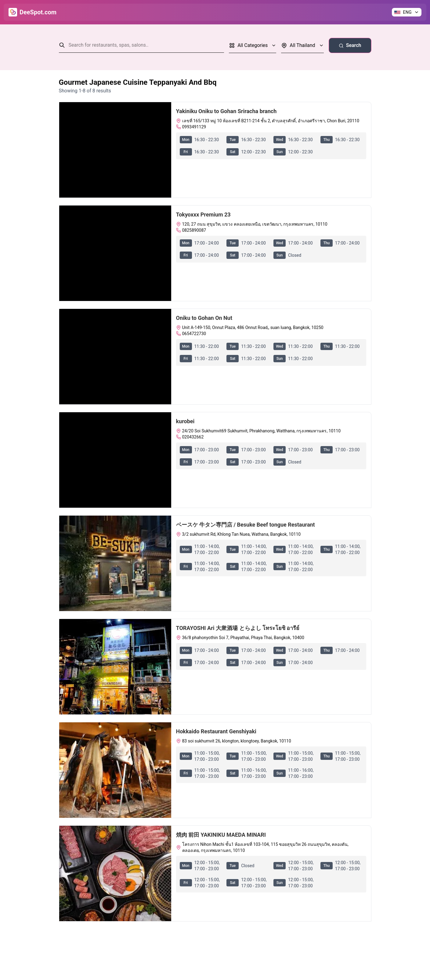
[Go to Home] (33, 12)
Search (350, 45)
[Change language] (407, 12)
